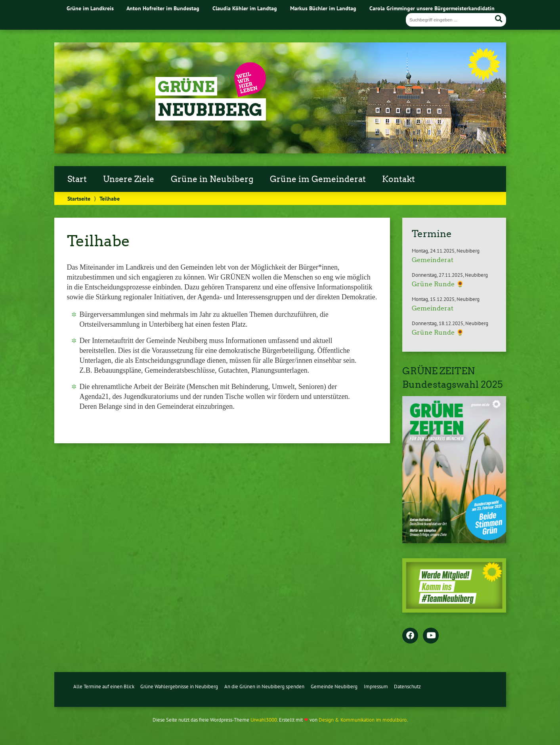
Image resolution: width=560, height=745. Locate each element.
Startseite (79, 198)
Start (77, 179)
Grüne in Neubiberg (212, 179)
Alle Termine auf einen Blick (104, 687)
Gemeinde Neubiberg (334, 687)
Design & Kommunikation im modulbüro (363, 720)
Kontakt (398, 179)
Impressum (376, 687)
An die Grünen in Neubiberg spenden (264, 687)
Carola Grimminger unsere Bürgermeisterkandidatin (432, 8)
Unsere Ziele (129, 179)
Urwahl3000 (264, 720)
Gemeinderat (433, 260)
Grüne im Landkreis (90, 8)
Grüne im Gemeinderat (318, 179)
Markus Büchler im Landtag (323, 8)
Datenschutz (407, 687)
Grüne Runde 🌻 (438, 284)
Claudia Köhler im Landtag (245, 8)
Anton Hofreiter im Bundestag (163, 8)
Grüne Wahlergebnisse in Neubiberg (179, 687)
